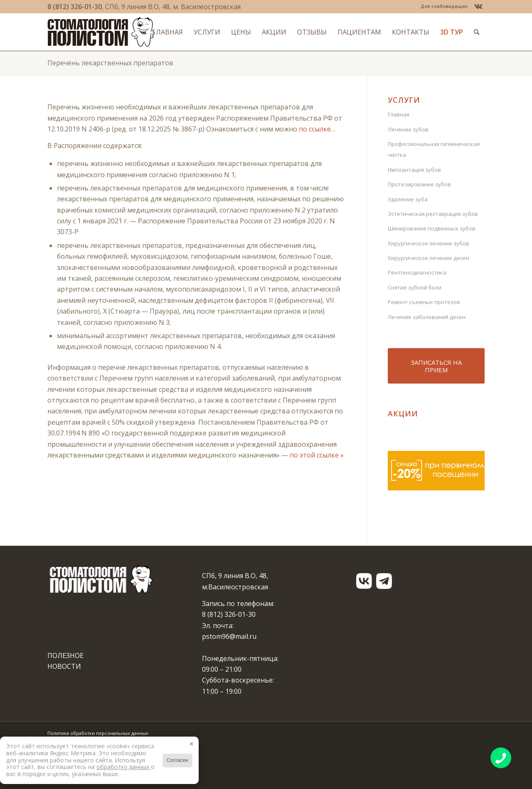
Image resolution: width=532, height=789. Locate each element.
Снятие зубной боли (415, 287)
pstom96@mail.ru (229, 636)
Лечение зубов (408, 129)
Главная (399, 114)
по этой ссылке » (317, 455)
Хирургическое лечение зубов (429, 243)
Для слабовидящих (444, 6)
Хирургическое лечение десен (429, 258)
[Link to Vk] (478, 6)
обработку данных (124, 767)
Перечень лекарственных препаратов (110, 63)
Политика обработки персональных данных (98, 733)
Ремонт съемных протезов (424, 302)
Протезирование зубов (419, 184)
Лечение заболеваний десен (427, 317)
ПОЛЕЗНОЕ (65, 655)
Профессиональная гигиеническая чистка (434, 149)
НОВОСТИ (64, 666)
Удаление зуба (408, 199)
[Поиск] (477, 32)
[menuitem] (442, 6)
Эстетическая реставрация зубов (433, 214)
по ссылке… (317, 129)
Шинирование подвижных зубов (432, 228)
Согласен (177, 760)
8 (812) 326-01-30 (75, 7)
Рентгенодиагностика (417, 272)
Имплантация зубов (414, 170)
